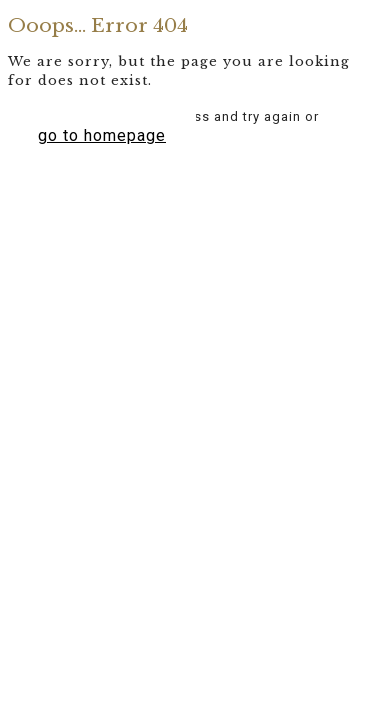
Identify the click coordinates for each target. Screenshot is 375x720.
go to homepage (102, 135)
